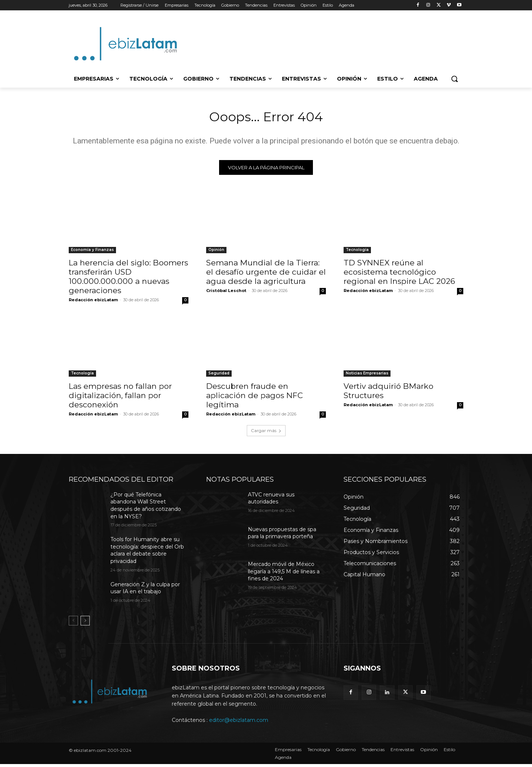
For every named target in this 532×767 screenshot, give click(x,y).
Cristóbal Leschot (226, 293)
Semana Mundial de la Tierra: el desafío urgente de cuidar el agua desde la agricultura (266, 275)
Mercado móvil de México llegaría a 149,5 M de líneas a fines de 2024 (284, 574)
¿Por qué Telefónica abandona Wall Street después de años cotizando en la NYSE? (146, 508)
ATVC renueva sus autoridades (271, 501)
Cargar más (266, 433)
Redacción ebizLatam (93, 303)
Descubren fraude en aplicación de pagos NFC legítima (255, 398)
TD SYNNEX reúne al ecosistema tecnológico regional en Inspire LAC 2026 (399, 275)
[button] (454, 79)
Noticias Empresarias (367, 376)
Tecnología (357, 253)
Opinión (216, 253)
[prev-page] (73, 624)
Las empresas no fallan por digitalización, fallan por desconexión (120, 398)
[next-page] (85, 624)
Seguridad (219, 376)
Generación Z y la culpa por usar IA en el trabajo (145, 591)
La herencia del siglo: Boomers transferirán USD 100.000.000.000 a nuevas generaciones (128, 279)
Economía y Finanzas (92, 253)
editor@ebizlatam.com (239, 723)
